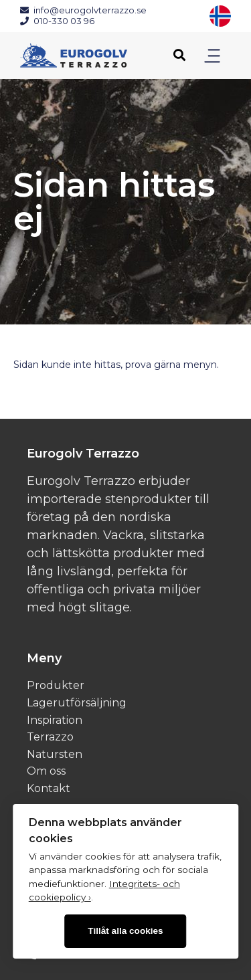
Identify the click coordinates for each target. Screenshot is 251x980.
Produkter (56, 685)
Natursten (55, 754)
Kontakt (49, 788)
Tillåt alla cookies (125, 931)
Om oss (46, 771)
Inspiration (55, 720)
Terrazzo (50, 737)
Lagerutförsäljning (77, 703)
